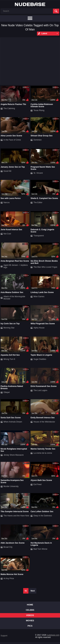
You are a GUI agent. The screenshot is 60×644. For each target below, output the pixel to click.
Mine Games (39, 297)
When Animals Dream (13, 422)
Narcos (7, 202)
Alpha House (39, 328)
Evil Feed (37, 484)
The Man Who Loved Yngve (45, 267)
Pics (30, 626)
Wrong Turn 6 (9, 359)
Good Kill (7, 171)
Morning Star (9, 328)
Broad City (8, 547)
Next (33, 591)
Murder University (11, 486)
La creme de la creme (43, 453)
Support (4, 636)
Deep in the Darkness (43, 516)
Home (30, 605)
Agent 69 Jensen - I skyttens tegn (16, 266)
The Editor (38, 202)
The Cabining (9, 108)
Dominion (38, 140)
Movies (30, 621)
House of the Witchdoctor (44, 422)
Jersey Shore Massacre (14, 455)
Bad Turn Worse (40, 549)
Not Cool (7, 234)
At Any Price (9, 578)
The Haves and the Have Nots (16, 516)
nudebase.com (53, 635)
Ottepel (7, 392)
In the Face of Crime (12, 140)
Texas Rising (39, 110)
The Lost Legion (40, 390)
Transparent (39, 236)
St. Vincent (38, 173)
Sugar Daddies (40, 359)
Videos (30, 615)
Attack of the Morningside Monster (14, 298)
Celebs (30, 610)
